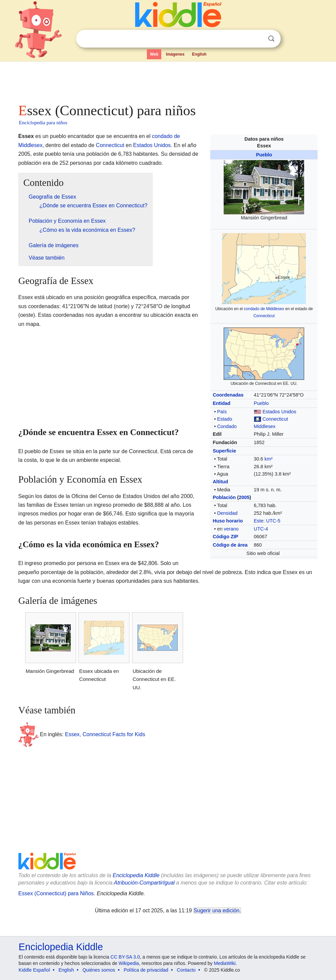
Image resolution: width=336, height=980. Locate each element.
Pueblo (264, 155)
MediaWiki (225, 963)
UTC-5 (273, 521)
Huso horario (228, 521)
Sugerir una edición (217, 911)
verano (231, 529)
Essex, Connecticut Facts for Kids (105, 734)
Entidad (221, 403)
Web (154, 54)
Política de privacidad (146, 970)
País (222, 412)
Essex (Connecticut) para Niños (56, 893)
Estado (225, 419)
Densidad (227, 513)
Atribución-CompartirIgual (144, 883)
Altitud (220, 482)
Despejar (258, 39)
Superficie (224, 451)
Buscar (271, 39)
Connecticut (264, 316)
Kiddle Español (34, 970)
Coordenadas (228, 395)
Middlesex (265, 426)
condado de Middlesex (264, 309)
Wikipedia (129, 963)
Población (224, 497)
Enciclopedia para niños (43, 123)
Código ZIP (225, 537)
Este (259, 521)
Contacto (186, 970)
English (199, 54)
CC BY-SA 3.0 (125, 957)
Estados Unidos (279, 412)
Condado (227, 426)
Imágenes (175, 54)
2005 (244, 497)
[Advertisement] (168, 80)
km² (269, 459)
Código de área (230, 545)
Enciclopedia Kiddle (136, 875)
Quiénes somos (99, 970)
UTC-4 (261, 529)
